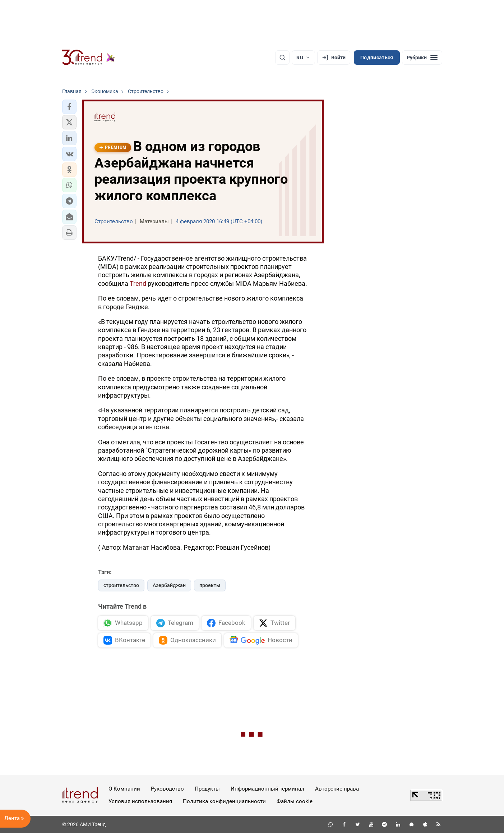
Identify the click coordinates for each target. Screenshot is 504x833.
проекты (210, 585)
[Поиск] (282, 58)
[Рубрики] (422, 58)
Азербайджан (169, 585)
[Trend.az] (89, 58)
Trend (138, 283)
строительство (121, 585)
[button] (69, 107)
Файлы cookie (295, 801)
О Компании (124, 789)
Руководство (167, 789)
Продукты (207, 789)
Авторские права (337, 789)
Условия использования (140, 801)
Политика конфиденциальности (224, 801)
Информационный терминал (267, 789)
